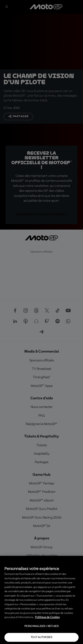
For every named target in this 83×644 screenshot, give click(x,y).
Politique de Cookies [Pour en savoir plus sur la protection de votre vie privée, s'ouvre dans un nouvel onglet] (47, 617)
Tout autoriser (41, 637)
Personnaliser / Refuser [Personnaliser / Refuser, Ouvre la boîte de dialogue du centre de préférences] (41, 626)
